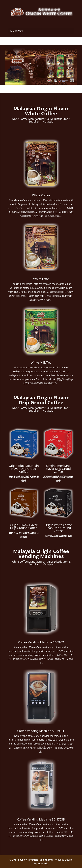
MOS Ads (43, 863)
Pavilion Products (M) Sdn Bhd (35, 860)
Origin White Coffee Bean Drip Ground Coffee (58, 528)
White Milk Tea (41, 362)
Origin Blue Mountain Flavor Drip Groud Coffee (24, 469)
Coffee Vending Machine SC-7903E (41, 731)
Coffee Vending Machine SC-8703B (41, 819)
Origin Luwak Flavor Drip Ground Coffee (24, 526)
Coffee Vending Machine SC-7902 (41, 642)
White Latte (41, 279)
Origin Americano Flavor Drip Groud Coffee (58, 469)
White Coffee (41, 195)
